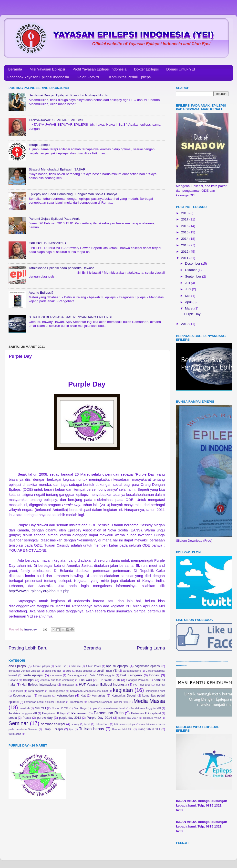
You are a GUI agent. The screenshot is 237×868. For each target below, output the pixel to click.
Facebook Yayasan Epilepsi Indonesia (38, 77)
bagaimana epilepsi (148, 666)
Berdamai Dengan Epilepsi (24, 671)
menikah (25, 708)
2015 (185, 232)
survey (75, 724)
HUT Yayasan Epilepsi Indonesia (103, 684)
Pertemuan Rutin (109, 713)
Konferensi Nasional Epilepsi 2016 (108, 702)
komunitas (98, 696)
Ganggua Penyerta (137, 680)
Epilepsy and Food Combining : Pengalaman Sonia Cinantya (73, 194)
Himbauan (68, 685)
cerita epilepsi (33, 675)
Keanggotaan (57, 691)
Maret (190, 308)
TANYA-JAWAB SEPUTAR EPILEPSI (56, 120)
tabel (87, 724)
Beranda (15, 69)
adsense (76, 666)
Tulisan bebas (92, 729)
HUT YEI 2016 (142, 685)
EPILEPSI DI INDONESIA (47, 243)
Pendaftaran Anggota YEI (146, 708)
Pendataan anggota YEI (23, 713)
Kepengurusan (23, 696)
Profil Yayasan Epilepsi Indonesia (99, 69)
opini (95, 708)
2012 (185, 252)
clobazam (56, 675)
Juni (189, 289)
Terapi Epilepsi (39, 145)
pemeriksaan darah (114, 708)
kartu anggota (36, 691)
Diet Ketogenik (131, 675)
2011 (185, 258)
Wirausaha (15, 734)
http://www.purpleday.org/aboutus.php (39, 591)
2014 (185, 239)
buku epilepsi (84, 671)
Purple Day (192, 314)
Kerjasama (45, 696)
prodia (13, 718)
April (189, 302)
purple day (45, 718)
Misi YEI (40, 708)
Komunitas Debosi (124, 696)
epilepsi (29, 680)
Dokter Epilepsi (146, 69)
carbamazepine (132, 671)
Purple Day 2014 (99, 718)
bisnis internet (53, 671)
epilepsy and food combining (57, 680)
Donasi (154, 675)
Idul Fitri (160, 685)
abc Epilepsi (18, 666)
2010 (185, 324)
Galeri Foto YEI (89, 77)
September (194, 276)
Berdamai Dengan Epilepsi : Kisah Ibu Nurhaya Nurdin (68, 95)
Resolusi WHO (152, 718)
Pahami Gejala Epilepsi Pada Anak (54, 219)
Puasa (27, 718)
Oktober (191, 270)
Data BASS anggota (102, 675)
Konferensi (77, 702)
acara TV (60, 666)
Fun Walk (86, 680)
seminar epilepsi (53, 724)
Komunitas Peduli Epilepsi (130, 77)
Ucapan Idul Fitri (122, 729)
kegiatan (123, 690)
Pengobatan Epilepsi (54, 713)
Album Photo (93, 666)
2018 (185, 213)
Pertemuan (80, 713)
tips (71, 729)
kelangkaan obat (155, 691)
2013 (185, 245)
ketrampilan (65, 695)
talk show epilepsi (125, 724)
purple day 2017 (128, 718)
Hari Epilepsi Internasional (39, 685)
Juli (188, 283)
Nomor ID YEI (60, 708)
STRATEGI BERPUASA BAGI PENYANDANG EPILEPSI (70, 317)
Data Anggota (76, 675)
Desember (193, 264)
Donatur (13, 680)
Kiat (83, 696)
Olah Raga (80, 708)
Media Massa (149, 701)
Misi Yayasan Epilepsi (47, 69)
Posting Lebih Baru (28, 648)
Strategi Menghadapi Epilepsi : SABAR (57, 169)
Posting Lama (151, 648)
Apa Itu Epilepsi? (41, 293)
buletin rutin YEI (107, 671)
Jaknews (18, 691)
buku (68, 671)
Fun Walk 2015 (109, 680)
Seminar (18, 723)
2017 (185, 219)
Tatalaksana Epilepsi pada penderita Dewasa (61, 268)
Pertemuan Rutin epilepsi (146, 713)
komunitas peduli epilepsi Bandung (45, 702)
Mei (188, 296)
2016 (185, 226)
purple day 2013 (70, 718)
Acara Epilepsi (41, 666)
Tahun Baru (102, 724)
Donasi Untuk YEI (181, 69)
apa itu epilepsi (117, 666)
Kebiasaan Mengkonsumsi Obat (89, 691)
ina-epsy (31, 629)
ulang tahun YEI (149, 729)
